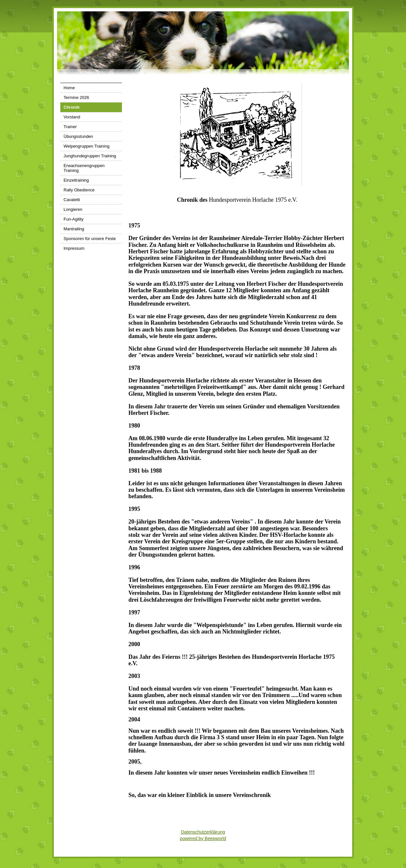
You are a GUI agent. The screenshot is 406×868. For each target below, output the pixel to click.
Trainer (70, 127)
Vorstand (72, 117)
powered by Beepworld (203, 838)
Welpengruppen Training (86, 146)
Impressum (74, 248)
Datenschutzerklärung (203, 832)
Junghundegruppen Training (90, 156)
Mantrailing (74, 229)
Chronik (72, 107)
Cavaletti (72, 200)
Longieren (73, 209)
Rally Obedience (79, 190)
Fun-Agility (73, 219)
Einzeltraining (76, 180)
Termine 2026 (76, 97)
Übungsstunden (78, 136)
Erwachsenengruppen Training (84, 168)
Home (69, 88)
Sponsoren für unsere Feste (90, 239)
